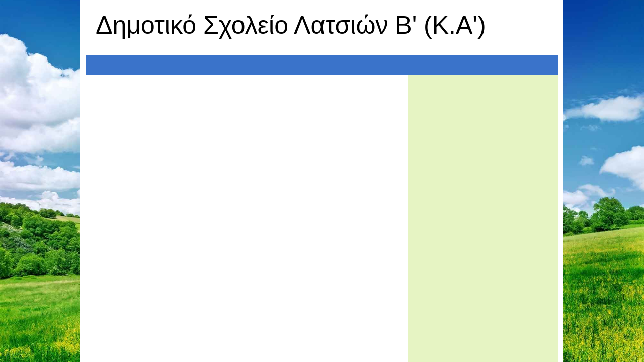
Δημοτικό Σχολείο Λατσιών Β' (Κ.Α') (291, 25)
